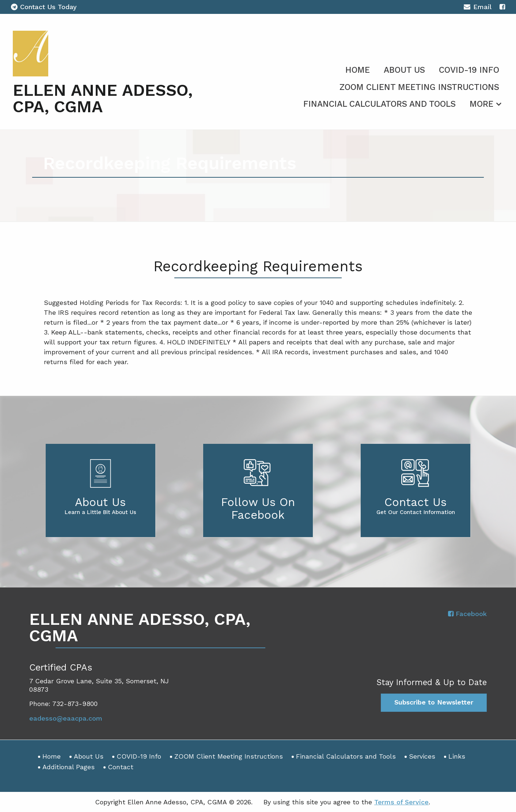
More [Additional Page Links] (481, 104)
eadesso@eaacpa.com (66, 718)
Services (422, 756)
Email (477, 8)
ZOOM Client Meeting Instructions (419, 87)
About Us (404, 70)
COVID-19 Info (469, 70)
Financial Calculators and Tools (380, 104)
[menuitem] (358, 69)
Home (358, 70)
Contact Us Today (44, 7)
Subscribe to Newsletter (434, 702)
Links (457, 756)
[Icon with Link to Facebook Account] (502, 7)
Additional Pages (69, 767)
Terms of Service (401, 802)
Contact (121, 767)
